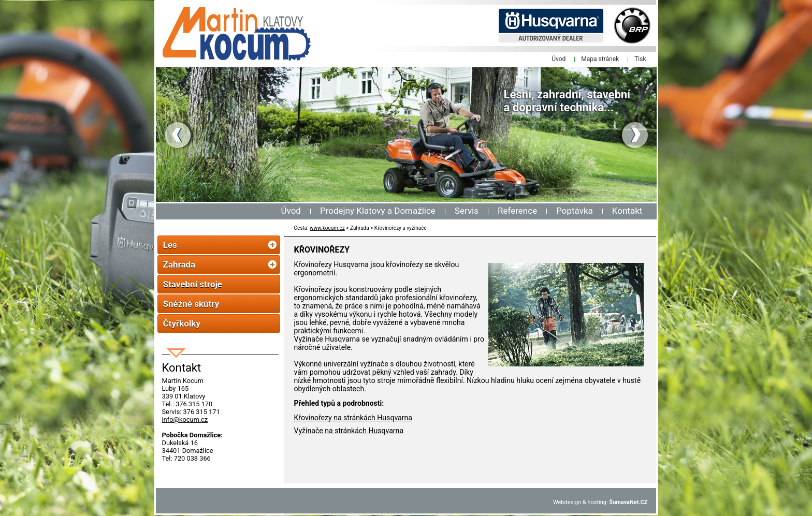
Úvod (291, 211)
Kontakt (627, 211)
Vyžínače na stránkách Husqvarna (349, 431)
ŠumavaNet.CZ (628, 502)
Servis (467, 211)
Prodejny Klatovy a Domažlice (378, 211)
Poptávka (575, 211)
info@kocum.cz (185, 419)
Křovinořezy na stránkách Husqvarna (353, 418)
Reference (517, 211)
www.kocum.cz (327, 228)
